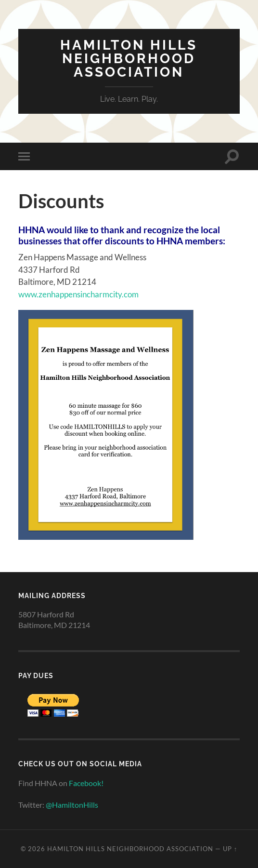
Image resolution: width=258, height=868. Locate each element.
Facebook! (86, 783)
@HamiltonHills (72, 805)
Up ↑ (230, 849)
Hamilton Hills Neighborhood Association (129, 59)
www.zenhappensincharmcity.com (78, 294)
